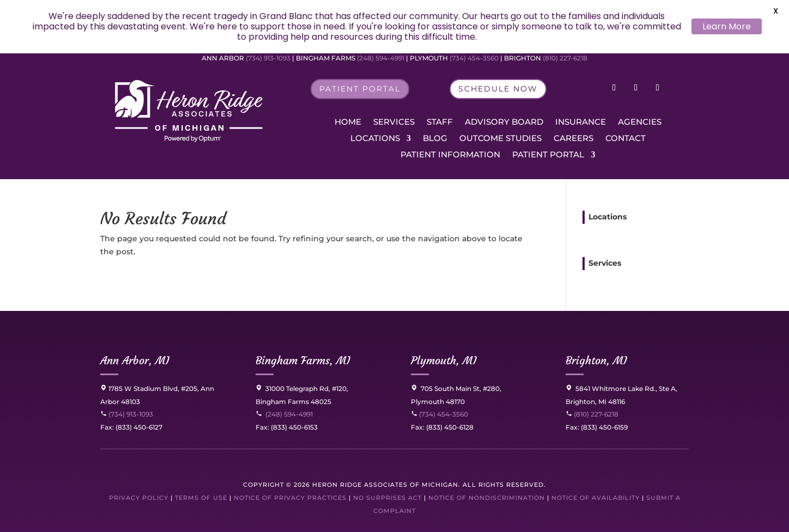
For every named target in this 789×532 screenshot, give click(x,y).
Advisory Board (504, 123)
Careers (573, 139)
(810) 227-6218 (565, 58)
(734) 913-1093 (268, 58)
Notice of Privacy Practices (290, 498)
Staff (440, 123)
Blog (435, 139)
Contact (626, 139)
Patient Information (450, 155)
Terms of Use (201, 498)
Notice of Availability (597, 498)
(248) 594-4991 (381, 58)
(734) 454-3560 (474, 58)
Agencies (640, 123)
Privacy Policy (139, 498)
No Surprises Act (387, 498)
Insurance (581, 123)
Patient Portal (360, 89)
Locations (375, 139)
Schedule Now (498, 89)
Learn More (727, 26)
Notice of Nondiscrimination (487, 498)
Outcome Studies (500, 139)
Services (394, 123)
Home (348, 123)
